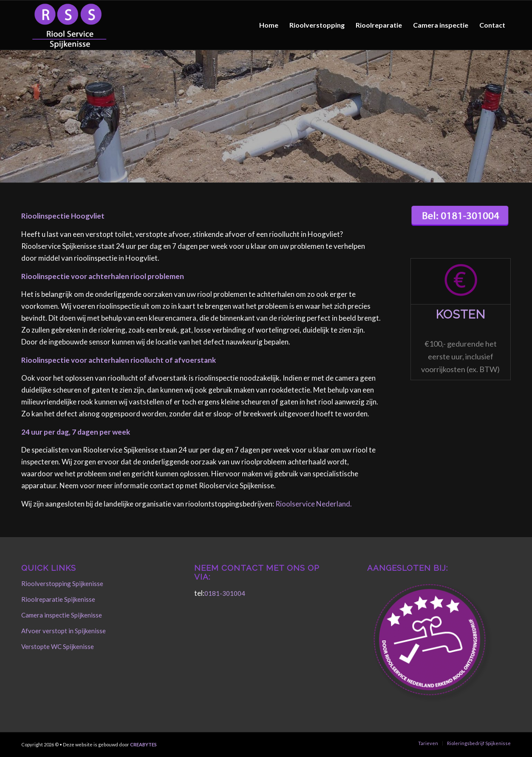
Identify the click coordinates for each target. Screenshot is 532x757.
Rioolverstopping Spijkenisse (62, 583)
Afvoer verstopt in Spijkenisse (64, 631)
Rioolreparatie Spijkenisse (58, 599)
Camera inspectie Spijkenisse (62, 615)
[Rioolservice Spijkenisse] (69, 25)
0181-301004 (225, 593)
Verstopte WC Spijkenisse (58, 646)
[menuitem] (269, 25)
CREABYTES (143, 744)
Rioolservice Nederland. (314, 504)
